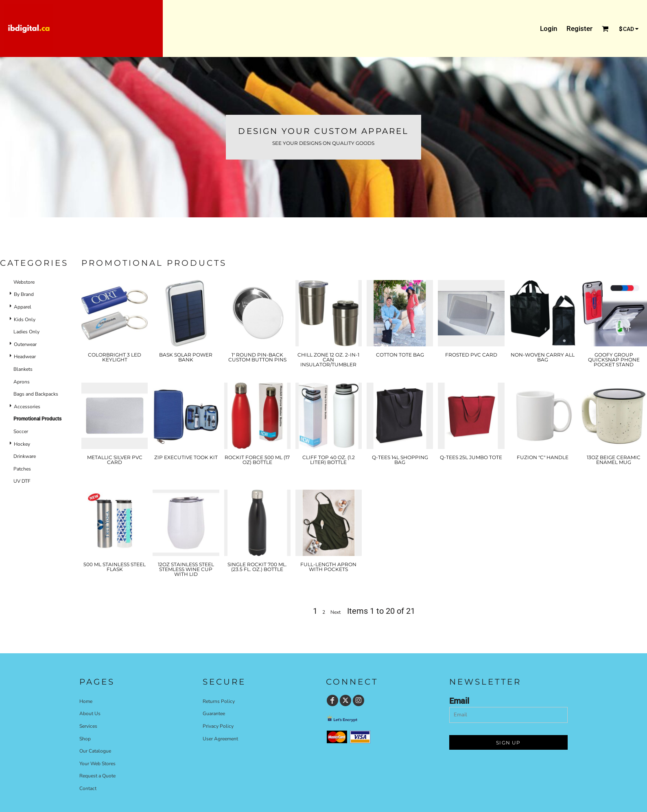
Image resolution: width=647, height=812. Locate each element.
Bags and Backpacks (36, 394)
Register (579, 28)
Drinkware (25, 456)
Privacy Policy (218, 726)
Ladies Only (26, 332)
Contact (88, 788)
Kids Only (25, 320)
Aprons (22, 382)
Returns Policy (219, 701)
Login (549, 28)
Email (459, 701)
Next (336, 612)
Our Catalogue (95, 751)
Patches (22, 469)
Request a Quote (97, 776)
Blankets (23, 369)
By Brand (24, 294)
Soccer (21, 431)
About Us (90, 714)
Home (86, 701)
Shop (85, 739)
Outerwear (25, 344)
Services (88, 726)
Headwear (25, 357)
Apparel (23, 307)
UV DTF (22, 481)
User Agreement (220, 739)
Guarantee (214, 714)
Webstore (24, 282)
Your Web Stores (97, 764)
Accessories (27, 407)
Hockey (22, 444)
